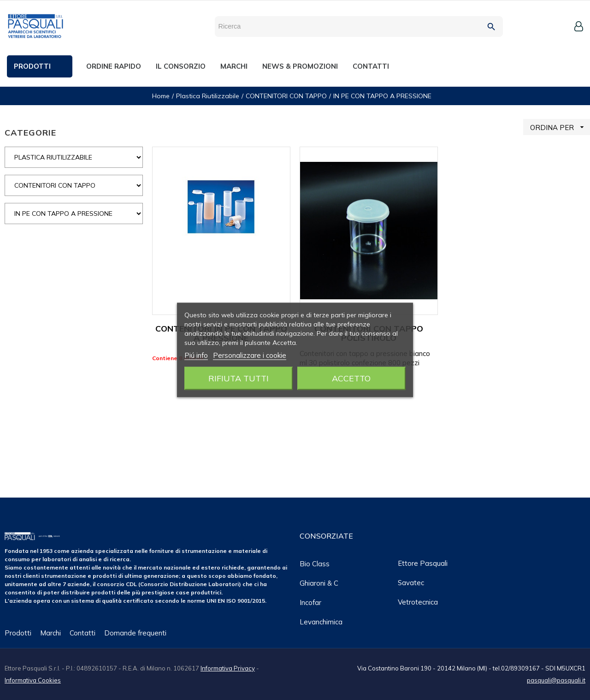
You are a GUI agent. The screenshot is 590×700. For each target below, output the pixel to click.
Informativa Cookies (33, 680)
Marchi (50, 633)
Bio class (315, 564)
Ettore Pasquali (423, 563)
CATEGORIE (30, 133)
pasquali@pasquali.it (556, 680)
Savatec (411, 583)
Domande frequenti (135, 633)
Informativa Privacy (228, 668)
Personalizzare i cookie (250, 355)
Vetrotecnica (418, 602)
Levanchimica (321, 622)
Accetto (351, 378)
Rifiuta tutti (239, 378)
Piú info (196, 355)
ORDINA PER (560, 127)
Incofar (310, 602)
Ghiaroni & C (319, 583)
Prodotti (18, 633)
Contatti (83, 633)
